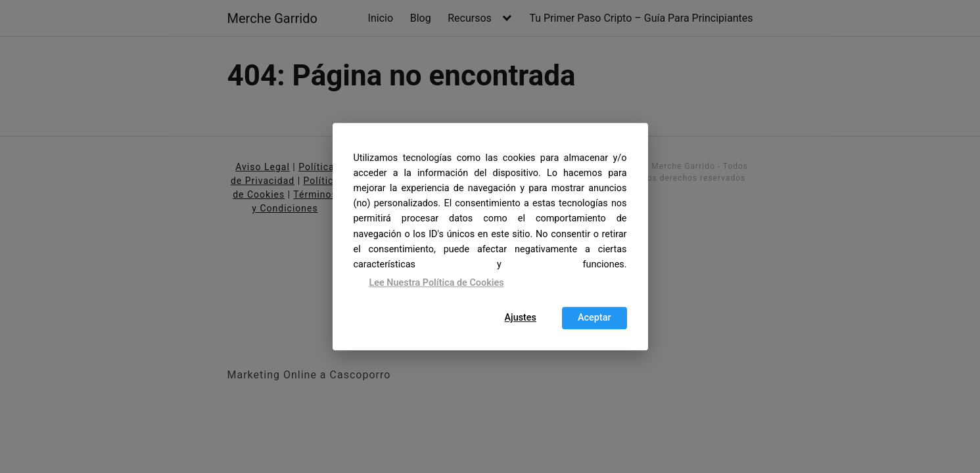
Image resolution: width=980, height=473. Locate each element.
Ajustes (521, 318)
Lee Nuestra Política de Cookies (437, 283)
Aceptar (595, 318)
